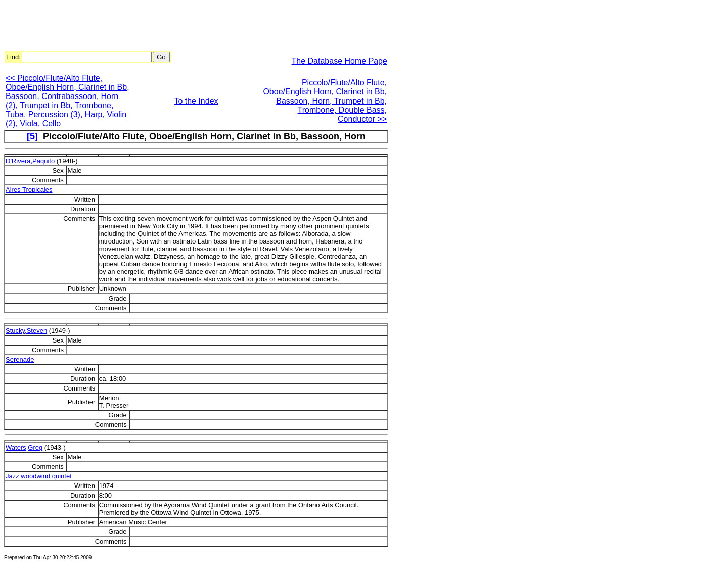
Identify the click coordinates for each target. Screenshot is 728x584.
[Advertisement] (188, 27)
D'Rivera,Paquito (30, 161)
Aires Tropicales (29, 190)
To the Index (196, 101)
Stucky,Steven (26, 331)
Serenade (20, 359)
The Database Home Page (339, 61)
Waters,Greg (24, 447)
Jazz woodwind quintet (39, 476)
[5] (32, 136)
